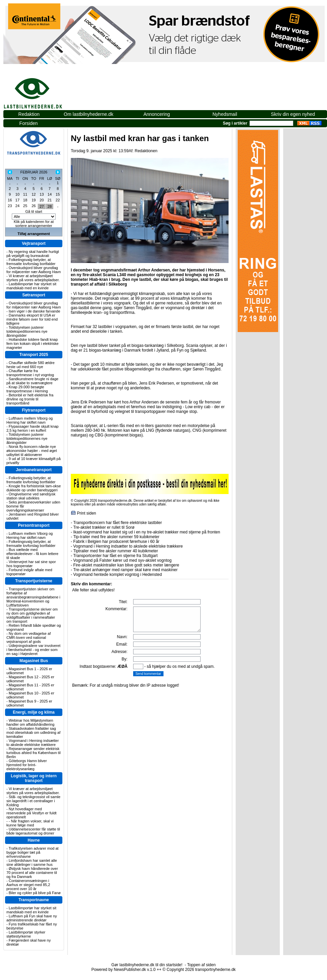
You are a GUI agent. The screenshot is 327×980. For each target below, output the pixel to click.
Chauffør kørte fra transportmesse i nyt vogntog (30, 373)
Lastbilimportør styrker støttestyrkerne (26, 934)
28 (50, 206)
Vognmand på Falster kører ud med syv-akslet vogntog (122, 560)
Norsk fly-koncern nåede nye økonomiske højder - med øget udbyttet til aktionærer (32, 451)
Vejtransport (34, 243)
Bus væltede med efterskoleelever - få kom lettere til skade (32, 554)
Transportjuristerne (34, 581)
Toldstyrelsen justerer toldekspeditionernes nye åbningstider (27, 331)
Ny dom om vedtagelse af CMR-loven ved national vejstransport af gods (28, 638)
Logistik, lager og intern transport (34, 778)
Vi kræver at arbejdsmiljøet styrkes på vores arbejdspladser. (33, 278)
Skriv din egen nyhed (293, 114)
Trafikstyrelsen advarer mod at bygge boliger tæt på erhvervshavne (33, 852)
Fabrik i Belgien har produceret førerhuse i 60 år (116, 542)
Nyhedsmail (225, 114)
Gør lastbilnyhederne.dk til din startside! (147, 965)
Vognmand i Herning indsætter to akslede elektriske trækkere (33, 743)
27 (42, 206)
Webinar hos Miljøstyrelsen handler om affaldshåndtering (30, 722)
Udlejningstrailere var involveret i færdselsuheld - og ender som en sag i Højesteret (33, 650)
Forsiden (28, 123)
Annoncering (157, 114)
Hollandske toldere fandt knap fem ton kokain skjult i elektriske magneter (33, 344)
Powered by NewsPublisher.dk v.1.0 (124, 970)
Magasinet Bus (34, 661)
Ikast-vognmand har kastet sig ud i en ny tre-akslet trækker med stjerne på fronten (147, 532)
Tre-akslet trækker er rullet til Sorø (104, 527)
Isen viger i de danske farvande (35, 311)
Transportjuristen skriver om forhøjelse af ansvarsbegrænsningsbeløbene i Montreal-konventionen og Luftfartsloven (33, 597)
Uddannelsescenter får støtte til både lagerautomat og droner (33, 831)
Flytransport (34, 410)
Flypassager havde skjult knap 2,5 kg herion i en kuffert (33, 428)
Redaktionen (146, 151)
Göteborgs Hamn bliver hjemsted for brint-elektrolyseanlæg (27, 765)
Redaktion (29, 114)
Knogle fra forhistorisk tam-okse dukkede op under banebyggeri (34, 488)
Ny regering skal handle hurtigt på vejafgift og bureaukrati (33, 254)
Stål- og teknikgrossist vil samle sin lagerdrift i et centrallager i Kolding (33, 801)
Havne (34, 840)
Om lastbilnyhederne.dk (88, 114)
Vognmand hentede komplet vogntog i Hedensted (117, 575)
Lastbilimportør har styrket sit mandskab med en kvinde (31, 286)
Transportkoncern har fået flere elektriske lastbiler (117, 523)
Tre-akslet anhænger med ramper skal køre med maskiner (125, 570)
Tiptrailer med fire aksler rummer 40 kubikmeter (116, 551)
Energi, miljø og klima (34, 712)
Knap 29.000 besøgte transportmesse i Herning (27, 389)
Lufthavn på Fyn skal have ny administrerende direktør (32, 918)
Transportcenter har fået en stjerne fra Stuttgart (115, 556)
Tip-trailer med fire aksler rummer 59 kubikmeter (116, 537)
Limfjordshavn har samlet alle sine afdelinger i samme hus (32, 862)
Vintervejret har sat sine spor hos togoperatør (31, 564)
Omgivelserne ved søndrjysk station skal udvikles (31, 496)
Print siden (86, 513)
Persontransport (34, 525)
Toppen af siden (201, 965)
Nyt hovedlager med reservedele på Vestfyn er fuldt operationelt (32, 813)
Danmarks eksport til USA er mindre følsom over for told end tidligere (32, 319)
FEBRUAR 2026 (34, 172)
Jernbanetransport (34, 470)
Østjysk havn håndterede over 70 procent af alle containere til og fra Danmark (32, 873)
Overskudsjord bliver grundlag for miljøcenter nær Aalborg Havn (34, 270)
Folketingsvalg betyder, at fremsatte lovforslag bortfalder (31, 262)
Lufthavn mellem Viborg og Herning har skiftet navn (29, 420)
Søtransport (34, 295)
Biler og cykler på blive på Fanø (35, 893)
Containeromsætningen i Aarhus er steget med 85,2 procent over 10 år (28, 885)
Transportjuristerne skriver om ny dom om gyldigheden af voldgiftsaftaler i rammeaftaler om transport (32, 615)
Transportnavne (34, 900)
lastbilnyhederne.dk (40, 90)
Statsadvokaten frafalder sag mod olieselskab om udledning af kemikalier (33, 732)
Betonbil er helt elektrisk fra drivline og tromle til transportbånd (30, 399)
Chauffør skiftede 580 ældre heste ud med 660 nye (31, 365)
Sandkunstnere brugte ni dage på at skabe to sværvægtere (32, 381)
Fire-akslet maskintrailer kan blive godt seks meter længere (126, 565)
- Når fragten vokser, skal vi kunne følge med (30, 823)
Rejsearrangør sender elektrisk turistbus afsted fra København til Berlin (34, 753)
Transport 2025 (34, 355)
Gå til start (34, 211)
